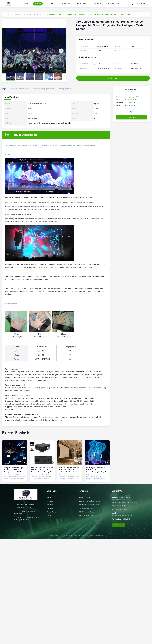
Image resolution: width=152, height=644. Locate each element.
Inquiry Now (131, 117)
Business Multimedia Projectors (90, 501)
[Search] (132, 4)
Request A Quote (114, 4)
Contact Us (98, 4)
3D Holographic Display (87, 512)
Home (26, 4)
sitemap (49, 516)
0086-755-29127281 (131, 100)
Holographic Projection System (89, 505)
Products (38, 4)
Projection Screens (85, 497)
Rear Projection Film (86, 516)
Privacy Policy (51, 512)
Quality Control (82, 4)
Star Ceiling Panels (86, 508)
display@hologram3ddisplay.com (135, 97)
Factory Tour (65, 4)
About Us (51, 4)
